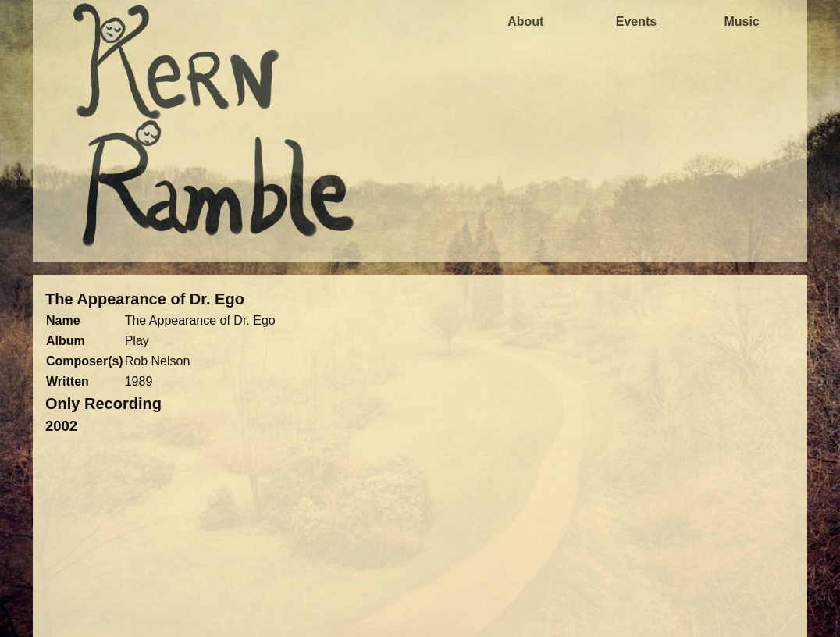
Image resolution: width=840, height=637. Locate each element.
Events (636, 21)
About (525, 21)
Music (741, 21)
